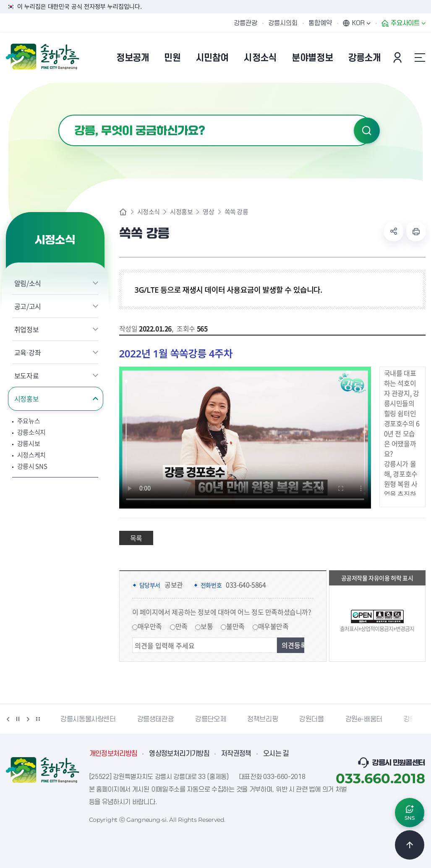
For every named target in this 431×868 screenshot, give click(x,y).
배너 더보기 (38, 719)
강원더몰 (311, 719)
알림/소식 (28, 283)
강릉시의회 (283, 23)
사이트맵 (420, 58)
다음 (28, 719)
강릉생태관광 (156, 719)
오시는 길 (276, 754)
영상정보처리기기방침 (179, 754)
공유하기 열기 (394, 231)
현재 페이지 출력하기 (416, 231)
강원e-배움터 (364, 719)
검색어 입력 (59, 115)
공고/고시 (28, 306)
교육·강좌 (28, 352)
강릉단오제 (210, 719)
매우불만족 (273, 626)
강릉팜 (413, 719)
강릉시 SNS (32, 466)
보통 (207, 626)
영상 (208, 212)
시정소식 (149, 212)
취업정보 (27, 329)
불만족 (235, 626)
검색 (367, 131)
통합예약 (320, 23)
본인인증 (399, 58)
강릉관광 (246, 23)
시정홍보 (27, 399)
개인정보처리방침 (114, 754)
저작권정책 (236, 754)
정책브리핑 (263, 719)
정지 (18, 719)
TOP (410, 845)
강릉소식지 (32, 432)
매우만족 (150, 626)
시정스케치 (32, 455)
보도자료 (27, 375)
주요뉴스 (29, 421)
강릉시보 (29, 444)
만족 (182, 626)
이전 (8, 719)
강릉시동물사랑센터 (88, 719)
